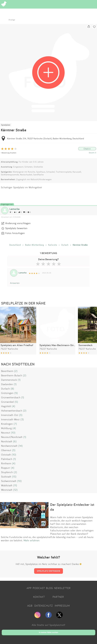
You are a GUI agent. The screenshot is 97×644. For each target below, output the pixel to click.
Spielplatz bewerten (16, 228)
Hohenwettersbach (12, 411)
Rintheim (6, 463)
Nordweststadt (9, 446)
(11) (15, 485)
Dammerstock (9, 380)
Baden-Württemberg (35, 245)
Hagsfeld (6, 406)
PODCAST (39, 588)
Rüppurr (6, 468)
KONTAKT (39, 597)
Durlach (65, 245)
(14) (20, 446)
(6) (15, 441)
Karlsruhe (53, 245)
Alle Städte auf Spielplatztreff (48, 625)
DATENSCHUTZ (44, 606)
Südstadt (6, 477)
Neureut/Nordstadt (12, 437)
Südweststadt (9, 481)
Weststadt (7, 490)
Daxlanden (7, 384)
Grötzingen (7, 393)
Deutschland (15, 245)
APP (29, 588)
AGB (30, 606)
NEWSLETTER (62, 588)
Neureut (6, 433)
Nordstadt (7, 441)
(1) (19, 380)
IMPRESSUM (62, 606)
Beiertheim (7, 371)
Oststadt (6, 455)
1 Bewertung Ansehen (9, 153)
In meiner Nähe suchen (48, 632)
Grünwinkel (7, 402)
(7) (15, 424)
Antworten (15, 283)
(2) (16, 371)
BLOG (49, 588)
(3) (21, 415)
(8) (12, 389)
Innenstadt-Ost (10, 415)
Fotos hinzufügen (15, 233)
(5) (16, 402)
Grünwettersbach (11, 397)
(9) (16, 393)
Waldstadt (7, 485)
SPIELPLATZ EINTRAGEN (48, 571)
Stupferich (7, 472)
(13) (14, 477)
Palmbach (7, 459)
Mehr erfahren (32, 540)
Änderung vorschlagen (18, 223)
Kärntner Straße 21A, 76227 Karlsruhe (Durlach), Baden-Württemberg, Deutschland (46, 138)
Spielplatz (6, 125)
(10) (13, 433)
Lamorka (15, 209)
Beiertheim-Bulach (12, 375)
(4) (13, 406)
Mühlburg (6, 428)
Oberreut (6, 450)
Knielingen (7, 424)
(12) (15, 490)
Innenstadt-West (10, 419)
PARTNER (58, 597)
